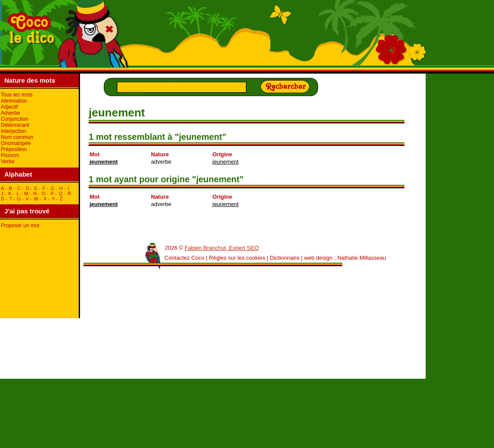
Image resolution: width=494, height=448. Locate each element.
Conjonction (14, 119)
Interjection (14, 131)
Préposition (14, 149)
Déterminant (15, 125)
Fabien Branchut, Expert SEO (222, 248)
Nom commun (17, 137)
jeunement (104, 162)
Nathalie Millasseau (362, 258)
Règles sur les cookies (237, 258)
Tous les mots (17, 95)
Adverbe (11, 113)
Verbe (8, 161)
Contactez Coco (184, 258)
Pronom (10, 155)
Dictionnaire (285, 258)
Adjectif (9, 107)
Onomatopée (16, 143)
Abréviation (14, 101)
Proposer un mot (20, 226)
